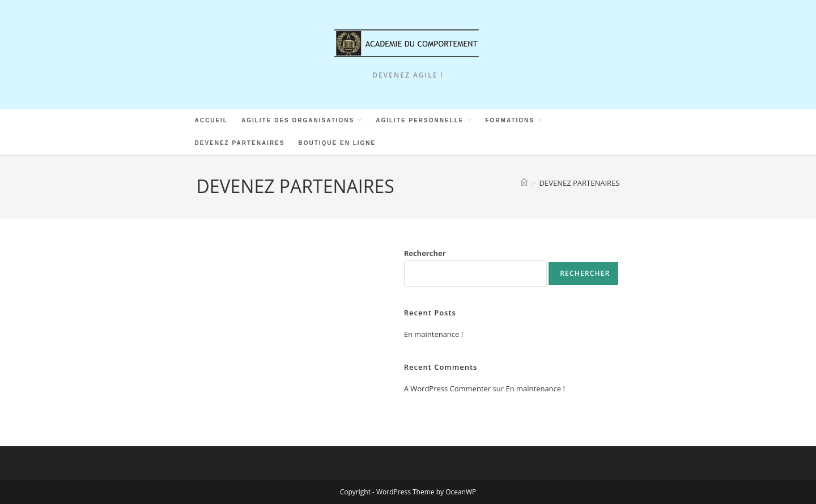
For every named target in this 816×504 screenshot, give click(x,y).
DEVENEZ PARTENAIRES (580, 183)
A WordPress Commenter (448, 388)
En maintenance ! (434, 334)
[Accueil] (524, 183)
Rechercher (425, 253)
